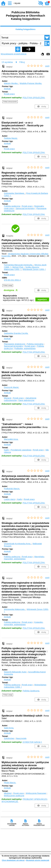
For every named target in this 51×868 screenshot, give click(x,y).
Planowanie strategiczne (15, 344)
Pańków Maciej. (11, 138)
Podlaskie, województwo (25, 348)
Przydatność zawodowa (21, 450)
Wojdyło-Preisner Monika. (31, 83)
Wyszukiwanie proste (10, 54)
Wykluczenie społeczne (14, 796)
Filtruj (22, 62)
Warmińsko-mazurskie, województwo (24, 558)
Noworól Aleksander (16, 672)
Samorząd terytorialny (25, 208)
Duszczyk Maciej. (11, 387)
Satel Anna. (9, 728)
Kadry (7, 450)
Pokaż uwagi (8, 285)
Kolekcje (23, 54)
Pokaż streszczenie (10, 102)
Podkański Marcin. (12, 489)
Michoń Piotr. (18, 267)
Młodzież (8, 793)
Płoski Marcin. (10, 783)
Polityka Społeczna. (31, 691)
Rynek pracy (9, 94)
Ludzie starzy (10, 499)
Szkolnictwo (9, 738)
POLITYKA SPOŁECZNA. (34, 98)
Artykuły (7, 89)
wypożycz (42, 299)
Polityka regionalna (35, 344)
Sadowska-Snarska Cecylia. (16, 333)
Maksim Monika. (11, 83)
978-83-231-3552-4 (12, 280)
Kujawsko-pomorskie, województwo (24, 623)
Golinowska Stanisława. (15, 193)
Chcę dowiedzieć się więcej (13, 860)
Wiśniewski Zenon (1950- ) (34, 269)
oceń (47, 66)
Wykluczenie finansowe (36, 793)
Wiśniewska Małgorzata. (15, 609)
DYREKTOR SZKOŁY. (32, 742)
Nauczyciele (21, 738)
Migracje (8, 398)
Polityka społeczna (12, 206)
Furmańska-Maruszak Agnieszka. (19, 265)
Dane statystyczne (26, 400)
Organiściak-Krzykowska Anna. (18, 544)
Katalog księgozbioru (26, 29)
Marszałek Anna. (11, 439)
